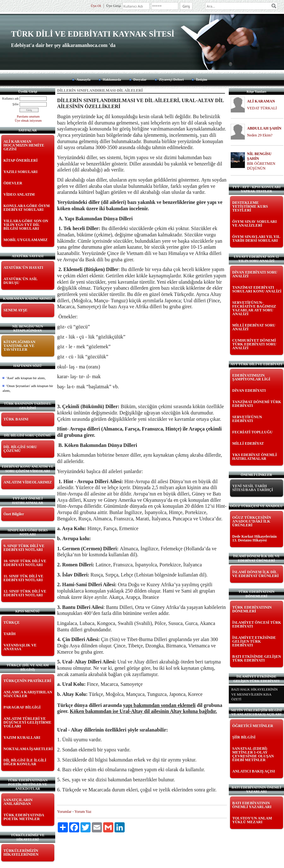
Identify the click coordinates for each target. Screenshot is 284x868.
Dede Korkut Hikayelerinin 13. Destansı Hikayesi (254, 538)
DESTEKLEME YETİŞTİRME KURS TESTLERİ (250, 206)
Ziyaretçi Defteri (171, 79)
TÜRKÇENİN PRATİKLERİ (27, 681)
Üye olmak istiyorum (28, 121)
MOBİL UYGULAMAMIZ (26, 240)
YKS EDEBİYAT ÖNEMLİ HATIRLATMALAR (254, 457)
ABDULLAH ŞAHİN (264, 128)
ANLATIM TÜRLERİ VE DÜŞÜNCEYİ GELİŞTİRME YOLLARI (27, 722)
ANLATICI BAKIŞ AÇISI (254, 771)
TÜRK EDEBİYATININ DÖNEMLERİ (252, 609)
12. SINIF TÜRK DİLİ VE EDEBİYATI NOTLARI (25, 593)
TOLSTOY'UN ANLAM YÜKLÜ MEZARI (252, 820)
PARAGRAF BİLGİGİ (22, 707)
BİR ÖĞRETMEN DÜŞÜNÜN (261, 166)
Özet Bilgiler (14, 514)
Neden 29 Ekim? (260, 135)
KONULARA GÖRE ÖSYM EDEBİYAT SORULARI (27, 208)
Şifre (16, 104)
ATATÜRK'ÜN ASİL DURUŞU (21, 281)
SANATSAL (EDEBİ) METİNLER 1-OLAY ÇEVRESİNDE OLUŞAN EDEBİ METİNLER (253, 754)
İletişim (201, 79)
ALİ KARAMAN (261, 101)
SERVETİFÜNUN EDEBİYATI (247, 419)
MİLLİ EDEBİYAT (248, 443)
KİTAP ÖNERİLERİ (21, 160)
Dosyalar (140, 79)
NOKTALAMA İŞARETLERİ (28, 749)
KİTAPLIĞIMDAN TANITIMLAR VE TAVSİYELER (19, 346)
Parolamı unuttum (28, 116)
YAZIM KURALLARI (22, 738)
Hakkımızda (112, 79)
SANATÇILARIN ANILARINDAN (18, 802)
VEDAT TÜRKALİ (262, 108)
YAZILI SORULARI (21, 172)
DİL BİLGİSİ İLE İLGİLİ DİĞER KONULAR (25, 762)
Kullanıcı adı (10, 98)
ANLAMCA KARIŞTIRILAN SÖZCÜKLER (28, 694)
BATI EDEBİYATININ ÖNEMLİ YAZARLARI (252, 805)
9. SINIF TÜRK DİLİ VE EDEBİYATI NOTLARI (24, 548)
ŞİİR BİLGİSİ (244, 737)
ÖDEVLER (13, 183)
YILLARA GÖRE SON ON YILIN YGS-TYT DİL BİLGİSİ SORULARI (26, 225)
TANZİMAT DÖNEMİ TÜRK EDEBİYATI (257, 404)
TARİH (9, 634)
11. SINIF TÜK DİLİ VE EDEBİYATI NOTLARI (23, 578)
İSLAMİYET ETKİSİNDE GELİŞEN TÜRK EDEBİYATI (254, 641)
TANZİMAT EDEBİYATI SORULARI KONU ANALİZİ (257, 289)
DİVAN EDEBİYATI (249, 391)
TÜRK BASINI (16, 419)
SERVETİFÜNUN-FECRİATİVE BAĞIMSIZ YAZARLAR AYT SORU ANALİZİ (254, 308)
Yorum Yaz (83, 812)
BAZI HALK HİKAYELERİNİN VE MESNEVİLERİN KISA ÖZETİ (254, 694)
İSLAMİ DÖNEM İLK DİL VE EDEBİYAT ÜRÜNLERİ (255, 574)
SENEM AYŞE (15, 310)
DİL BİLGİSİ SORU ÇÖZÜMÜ (20, 449)
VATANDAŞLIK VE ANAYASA (20, 647)
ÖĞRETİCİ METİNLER (253, 726)
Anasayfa (83, 79)
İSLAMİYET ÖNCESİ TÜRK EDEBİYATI (257, 624)
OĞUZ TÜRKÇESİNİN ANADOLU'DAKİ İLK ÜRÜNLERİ (252, 521)
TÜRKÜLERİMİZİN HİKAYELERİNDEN (21, 853)
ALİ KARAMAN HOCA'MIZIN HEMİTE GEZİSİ (24, 145)
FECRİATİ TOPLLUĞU (252, 432)
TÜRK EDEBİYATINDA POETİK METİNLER (24, 817)
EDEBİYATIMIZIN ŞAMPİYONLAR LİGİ (251, 377)
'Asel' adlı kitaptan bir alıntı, (26, 378)
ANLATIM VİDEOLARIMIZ (28, 482)
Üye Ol (96, 6)
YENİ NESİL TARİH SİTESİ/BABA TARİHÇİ (253, 488)
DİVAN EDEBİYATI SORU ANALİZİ (255, 274)
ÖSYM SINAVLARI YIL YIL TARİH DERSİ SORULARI (256, 239)
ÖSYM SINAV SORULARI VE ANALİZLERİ (254, 223)
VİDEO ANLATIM (19, 194)
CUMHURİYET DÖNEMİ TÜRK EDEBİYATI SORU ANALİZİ (254, 344)
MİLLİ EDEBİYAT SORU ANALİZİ (254, 327)
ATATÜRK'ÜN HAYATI (23, 268)
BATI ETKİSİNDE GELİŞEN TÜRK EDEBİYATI (257, 658)
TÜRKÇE (12, 622)
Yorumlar (64, 812)
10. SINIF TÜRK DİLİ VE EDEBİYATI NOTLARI (25, 563)
